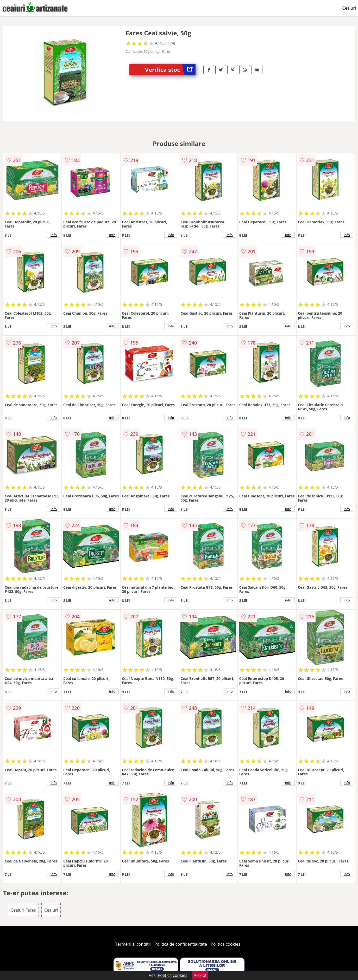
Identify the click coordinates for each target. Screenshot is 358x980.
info (54, 235)
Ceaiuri (349, 8)
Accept (200, 975)
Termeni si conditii (133, 944)
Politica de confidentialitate (181, 944)
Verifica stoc (170, 70)
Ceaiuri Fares (23, 910)
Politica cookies (225, 944)
